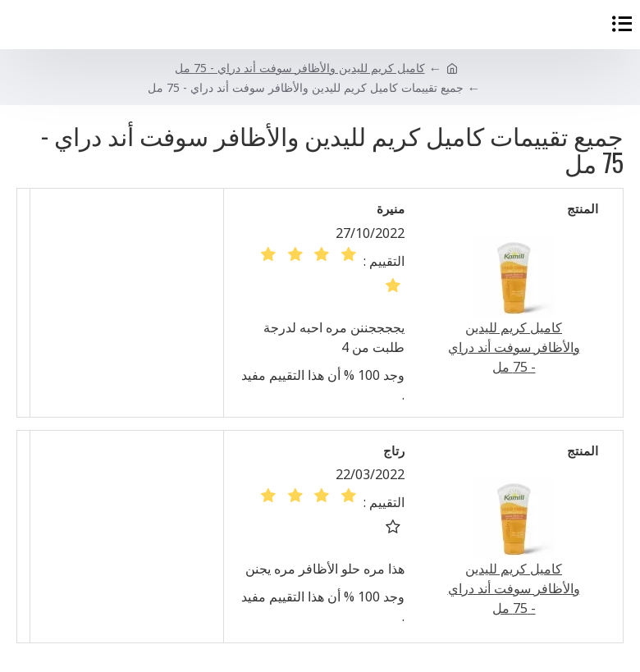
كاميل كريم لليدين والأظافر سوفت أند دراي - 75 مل (300, 68)
